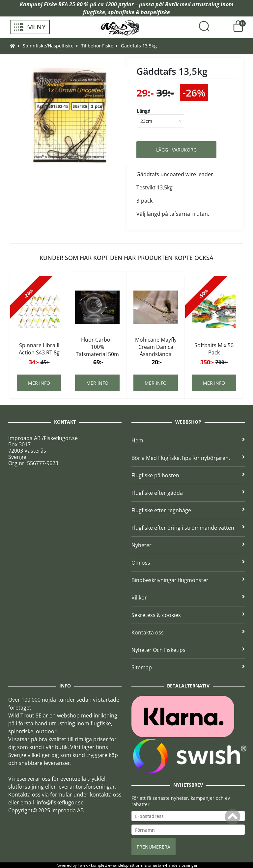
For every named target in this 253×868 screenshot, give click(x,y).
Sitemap (188, 667)
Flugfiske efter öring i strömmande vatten (188, 528)
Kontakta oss (188, 632)
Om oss (188, 563)
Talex (83, 865)
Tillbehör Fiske (97, 46)
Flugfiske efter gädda (188, 493)
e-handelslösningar (180, 865)
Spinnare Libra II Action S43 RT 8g (39, 349)
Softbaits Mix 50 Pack (214, 349)
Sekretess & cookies (188, 615)
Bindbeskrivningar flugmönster (188, 580)
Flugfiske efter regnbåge (188, 510)
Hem (188, 440)
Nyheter (188, 545)
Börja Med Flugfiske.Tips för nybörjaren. (188, 458)
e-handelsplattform (126, 865)
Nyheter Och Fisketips (188, 650)
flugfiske (94, 12)
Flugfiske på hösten (188, 475)
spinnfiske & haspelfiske (139, 12)
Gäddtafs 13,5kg (139, 46)
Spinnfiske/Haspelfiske (48, 46)
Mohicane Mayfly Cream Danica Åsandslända (156, 347)
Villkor (188, 598)
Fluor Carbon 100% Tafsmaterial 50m (97, 347)
